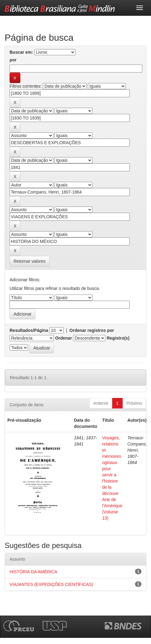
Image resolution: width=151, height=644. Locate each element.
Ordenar (63, 338)
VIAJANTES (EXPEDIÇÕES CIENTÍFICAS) (51, 584)
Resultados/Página (29, 330)
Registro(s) (118, 338)
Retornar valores (30, 261)
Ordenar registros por (92, 330)
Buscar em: (21, 52)
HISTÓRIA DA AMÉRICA (33, 572)
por (13, 60)
